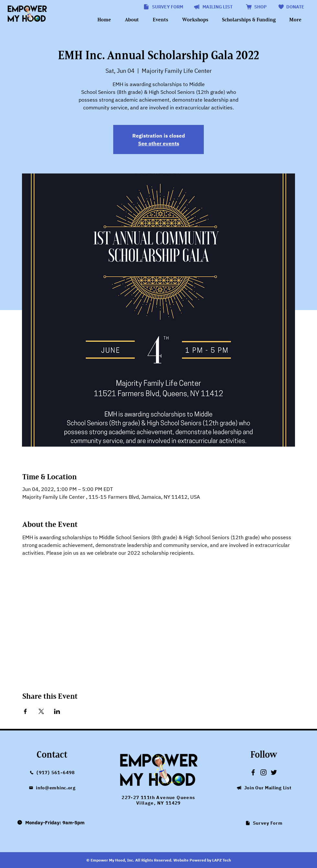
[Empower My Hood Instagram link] (263, 772)
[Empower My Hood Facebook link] (253, 772)
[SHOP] (256, 7)
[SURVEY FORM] (163, 7)
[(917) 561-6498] (52, 773)
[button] (213, 7)
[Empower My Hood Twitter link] (274, 772)
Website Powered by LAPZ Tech (202, 860)
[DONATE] (291, 7)
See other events (159, 143)
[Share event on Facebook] (25, 711)
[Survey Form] (264, 823)
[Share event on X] (41, 711)
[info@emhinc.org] (52, 788)
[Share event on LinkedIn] (57, 711)
